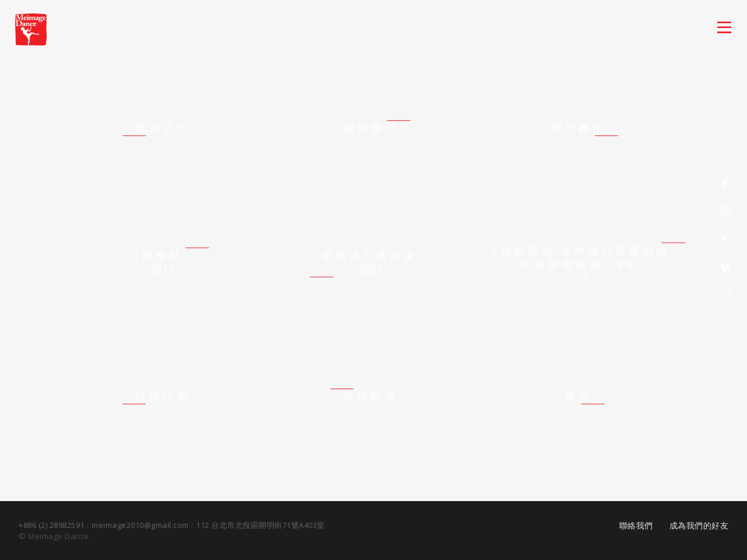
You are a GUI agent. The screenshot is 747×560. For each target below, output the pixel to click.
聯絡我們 (636, 525)
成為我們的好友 (699, 525)
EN (724, 293)
